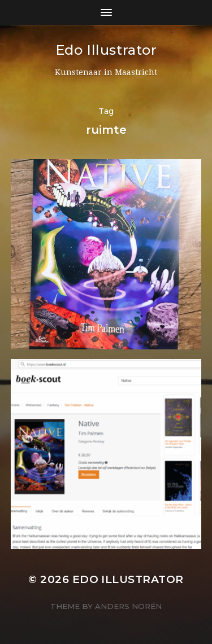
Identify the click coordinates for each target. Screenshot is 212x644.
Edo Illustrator (106, 50)
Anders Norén (128, 606)
